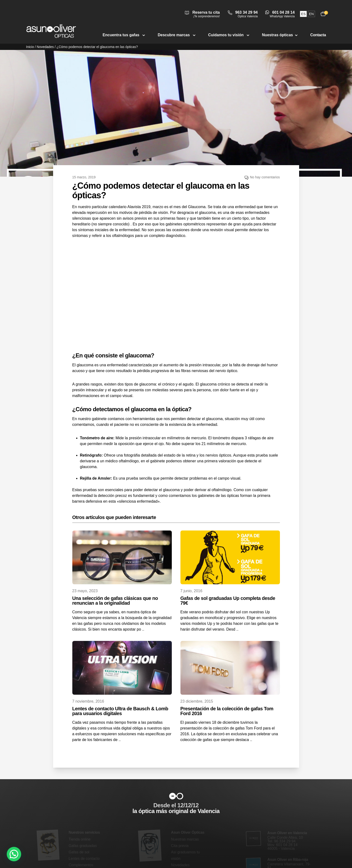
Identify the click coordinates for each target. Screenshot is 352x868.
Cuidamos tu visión (229, 35)
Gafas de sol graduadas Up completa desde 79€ (228, 601)
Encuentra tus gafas (124, 35)
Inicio (30, 47)
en (311, 14)
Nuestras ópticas (280, 35)
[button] (14, 854)
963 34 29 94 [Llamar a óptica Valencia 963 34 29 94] (246, 12)
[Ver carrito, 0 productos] (323, 14)
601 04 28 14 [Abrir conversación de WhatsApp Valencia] (283, 12)
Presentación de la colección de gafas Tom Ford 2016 (227, 711)
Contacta (318, 35)
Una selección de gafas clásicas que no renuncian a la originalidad (115, 601)
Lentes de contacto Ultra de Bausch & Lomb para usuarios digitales (120, 711)
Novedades (45, 47)
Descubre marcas (177, 35)
